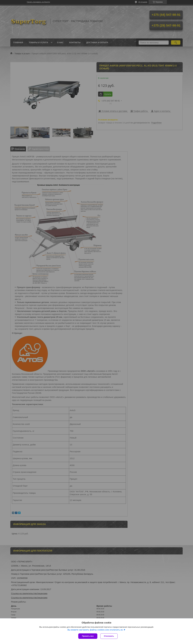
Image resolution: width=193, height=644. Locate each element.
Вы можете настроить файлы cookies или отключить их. (95, 630)
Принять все (88, 636)
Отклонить (109, 636)
